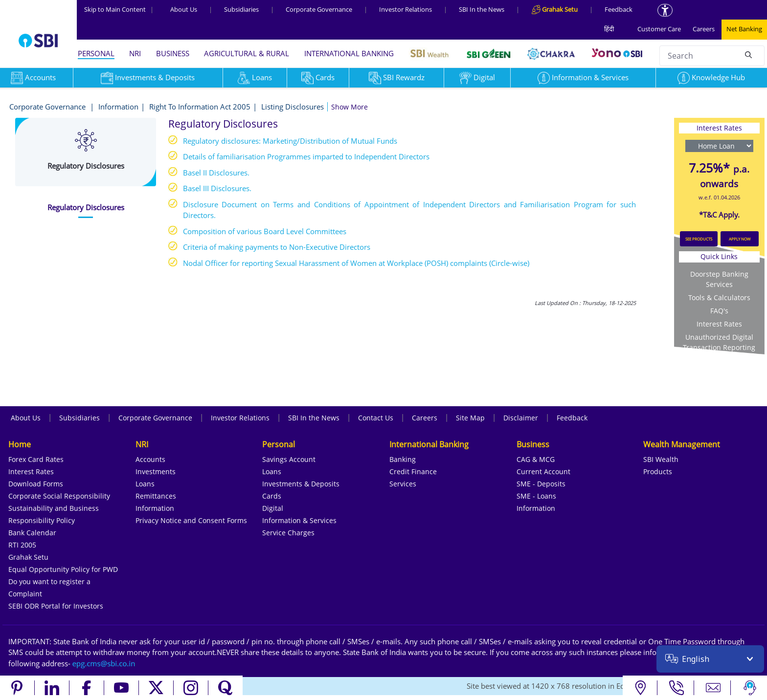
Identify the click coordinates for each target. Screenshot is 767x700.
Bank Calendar (32, 533)
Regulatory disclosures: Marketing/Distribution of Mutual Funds (290, 141)
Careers (704, 29)
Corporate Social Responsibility (59, 496)
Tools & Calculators (719, 297)
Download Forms (36, 484)
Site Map (470, 418)
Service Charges (288, 533)
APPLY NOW (740, 239)
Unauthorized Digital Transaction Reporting (719, 342)
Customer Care (659, 29)
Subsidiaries (241, 9)
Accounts (150, 459)
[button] (349, 107)
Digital (477, 77)
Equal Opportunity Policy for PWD (63, 569)
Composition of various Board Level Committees (265, 231)
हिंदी (609, 29)
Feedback (619, 9)
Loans (255, 77)
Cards (318, 77)
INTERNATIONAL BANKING (349, 53)
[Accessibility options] (665, 10)
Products (658, 471)
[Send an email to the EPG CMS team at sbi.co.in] (104, 663)
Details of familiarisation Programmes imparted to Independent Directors (306, 156)
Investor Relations (406, 9)
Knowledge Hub (711, 77)
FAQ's (719, 311)
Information (118, 107)
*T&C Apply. (719, 215)
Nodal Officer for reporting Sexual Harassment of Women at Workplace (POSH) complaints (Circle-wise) (356, 263)
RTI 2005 (22, 545)
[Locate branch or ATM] (640, 688)
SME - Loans (536, 496)
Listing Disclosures (293, 107)
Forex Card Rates (36, 459)
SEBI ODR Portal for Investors (56, 606)
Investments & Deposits (148, 77)
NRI (135, 53)
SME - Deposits (541, 484)
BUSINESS (173, 53)
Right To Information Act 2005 (200, 107)
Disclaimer (521, 418)
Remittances (156, 496)
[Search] (748, 54)
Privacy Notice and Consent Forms (191, 520)
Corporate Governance (319, 9)
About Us (184, 9)
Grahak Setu (28, 557)
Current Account (543, 471)
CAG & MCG (536, 459)
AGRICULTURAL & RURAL (247, 53)
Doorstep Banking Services (719, 279)
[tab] (85, 208)
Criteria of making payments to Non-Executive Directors (277, 247)
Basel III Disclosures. (217, 188)
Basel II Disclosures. (216, 173)
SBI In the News (482, 9)
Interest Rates (719, 324)
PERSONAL (96, 53)
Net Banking (744, 29)
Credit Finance (413, 471)
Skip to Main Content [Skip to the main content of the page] (119, 9)
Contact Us (376, 418)
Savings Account (289, 459)
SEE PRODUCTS (699, 239)
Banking (403, 459)
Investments (156, 471)
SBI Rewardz (397, 77)
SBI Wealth (661, 459)
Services (403, 484)
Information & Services (583, 77)
